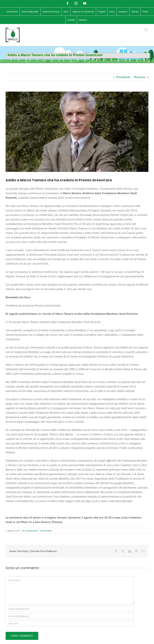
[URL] (70, 623)
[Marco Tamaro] (77, 132)
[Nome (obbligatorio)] (70, 609)
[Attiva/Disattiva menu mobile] (146, 30)
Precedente (123, 77)
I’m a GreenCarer (30, 531)
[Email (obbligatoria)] (70, 616)
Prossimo (140, 77)
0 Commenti (46, 531)
